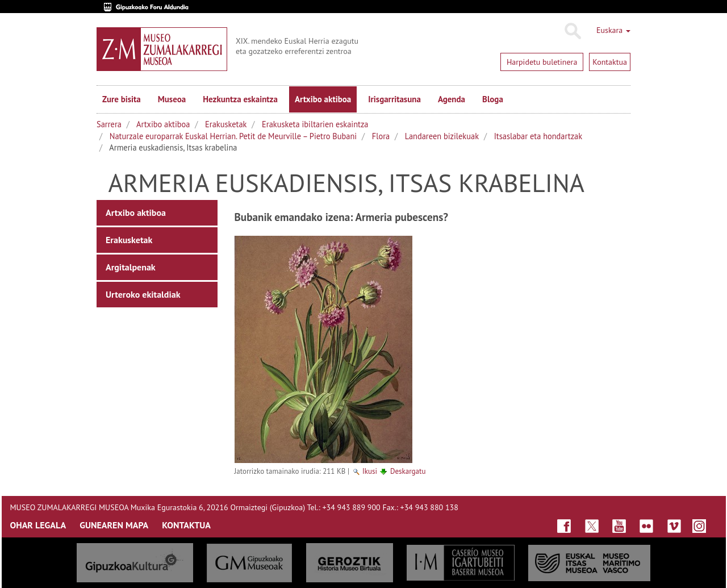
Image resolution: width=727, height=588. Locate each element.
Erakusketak (226, 124)
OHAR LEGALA (38, 525)
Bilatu (572, 31)
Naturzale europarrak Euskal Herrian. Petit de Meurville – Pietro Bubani (233, 136)
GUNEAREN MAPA (114, 525)
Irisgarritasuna (394, 99)
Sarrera (109, 124)
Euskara (613, 30)
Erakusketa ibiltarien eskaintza (315, 124)
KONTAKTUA (186, 525)
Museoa (172, 99)
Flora (381, 136)
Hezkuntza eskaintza (240, 99)
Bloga (493, 99)
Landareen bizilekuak (442, 136)
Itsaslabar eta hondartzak (538, 136)
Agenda (452, 99)
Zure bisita (122, 99)
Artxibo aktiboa (323, 99)
